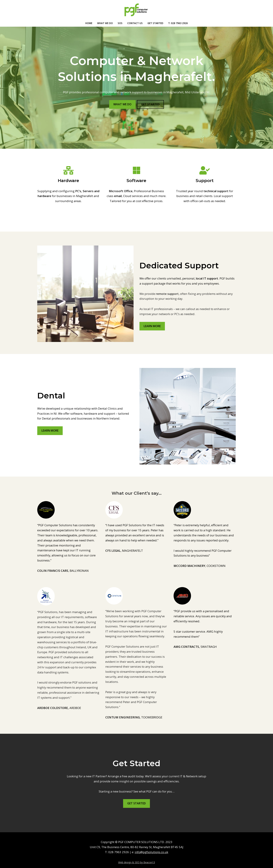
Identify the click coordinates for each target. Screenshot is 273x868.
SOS (120, 23)
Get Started (155, 23)
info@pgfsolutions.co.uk (151, 848)
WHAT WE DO (105, 23)
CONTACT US (135, 23)
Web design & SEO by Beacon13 (137, 858)
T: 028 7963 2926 (178, 23)
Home (89, 23)
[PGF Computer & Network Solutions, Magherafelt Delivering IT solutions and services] (136, 10)
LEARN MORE (152, 326)
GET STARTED (150, 104)
